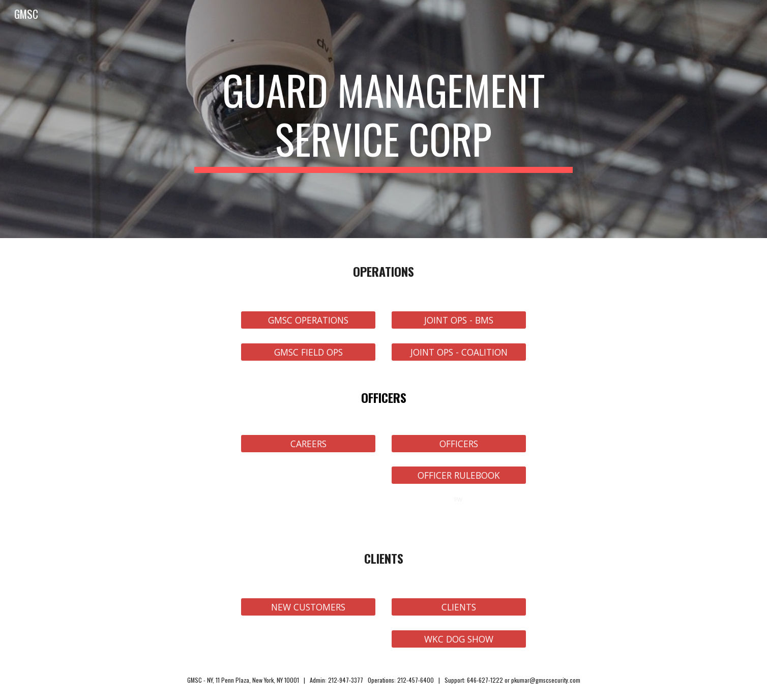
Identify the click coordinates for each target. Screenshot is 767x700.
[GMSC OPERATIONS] (308, 320)
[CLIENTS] (459, 607)
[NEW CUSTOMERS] (308, 607)
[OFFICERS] (459, 443)
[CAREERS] (308, 443)
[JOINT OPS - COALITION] (459, 352)
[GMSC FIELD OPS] (308, 352)
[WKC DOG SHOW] (459, 639)
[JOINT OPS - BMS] (459, 320)
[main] (383, 119)
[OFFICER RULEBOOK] (459, 475)
